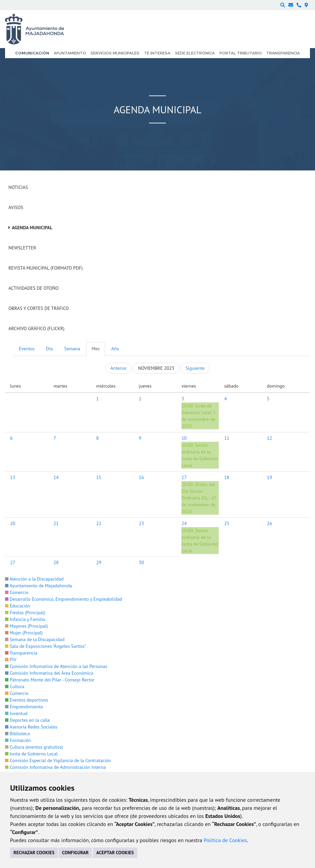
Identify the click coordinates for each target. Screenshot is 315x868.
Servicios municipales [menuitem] (115, 53)
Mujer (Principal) (24, 633)
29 (99, 562)
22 (99, 523)
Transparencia (21, 653)
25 (227, 523)
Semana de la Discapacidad (35, 639)
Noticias (18, 187)
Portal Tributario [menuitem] (241, 53)
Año (115, 349)
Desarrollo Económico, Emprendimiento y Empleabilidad (64, 599)
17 (184, 477)
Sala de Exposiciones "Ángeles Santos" (46, 646)
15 (99, 477)
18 (227, 477)
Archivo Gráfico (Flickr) (37, 328)
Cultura (15, 686)
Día (49, 349)
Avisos (16, 207)
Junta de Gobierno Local (31, 754)
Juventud (16, 713)
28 (56, 562)
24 (184, 523)
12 (269, 438)
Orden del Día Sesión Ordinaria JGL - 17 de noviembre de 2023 (199, 498)
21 (56, 523)
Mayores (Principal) (26, 626)
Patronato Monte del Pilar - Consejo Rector (50, 680)
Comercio (17, 592)
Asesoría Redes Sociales (31, 727)
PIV (11, 660)
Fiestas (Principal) (25, 613)
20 (13, 523)
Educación (18, 606)
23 (142, 523)
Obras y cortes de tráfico (39, 308)
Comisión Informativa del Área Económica (49, 673)
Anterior (118, 368)
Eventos (27, 349)
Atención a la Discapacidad (34, 579)
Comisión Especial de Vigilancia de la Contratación (58, 760)
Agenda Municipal (32, 228)
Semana (72, 349)
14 (56, 477)
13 (13, 477)
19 (269, 477)
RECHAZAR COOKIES (34, 853)
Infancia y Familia (25, 619)
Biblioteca (17, 734)
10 (184, 438)
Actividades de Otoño (33, 288)
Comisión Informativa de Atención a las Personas (56, 666)
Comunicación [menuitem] (32, 53)
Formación (18, 740)
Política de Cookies (225, 840)
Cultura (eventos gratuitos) (34, 747)
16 (142, 477)
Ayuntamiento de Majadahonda (39, 586)
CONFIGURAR (75, 853)
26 (269, 523)
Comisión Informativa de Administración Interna (55, 767)
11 (227, 438)
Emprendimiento (24, 707)
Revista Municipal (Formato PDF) (46, 268)
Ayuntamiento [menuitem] (70, 53)
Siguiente (195, 368)
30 (142, 562)
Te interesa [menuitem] (157, 53)
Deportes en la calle (27, 720)
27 (13, 562)
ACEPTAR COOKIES (115, 853)
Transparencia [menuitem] (283, 53)
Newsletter (22, 248)
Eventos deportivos (27, 700)
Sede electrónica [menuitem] (195, 53)
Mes (96, 349)
